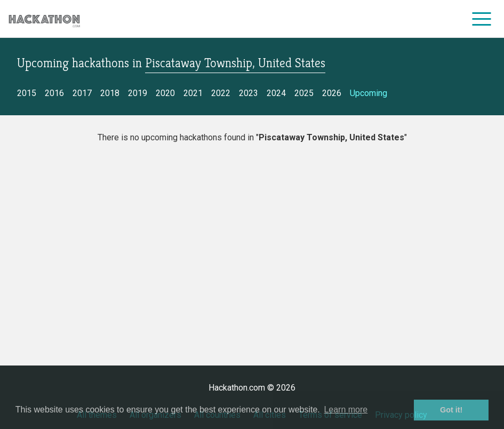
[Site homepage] (44, 19)
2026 (332, 93)
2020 (165, 93)
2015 (27, 93)
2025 (304, 93)
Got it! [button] (451, 410)
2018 (110, 93)
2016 (54, 93)
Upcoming (369, 93)
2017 (82, 93)
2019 (138, 93)
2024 (276, 93)
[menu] (482, 19)
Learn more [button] (346, 410)
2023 (249, 93)
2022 (221, 93)
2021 (193, 93)
